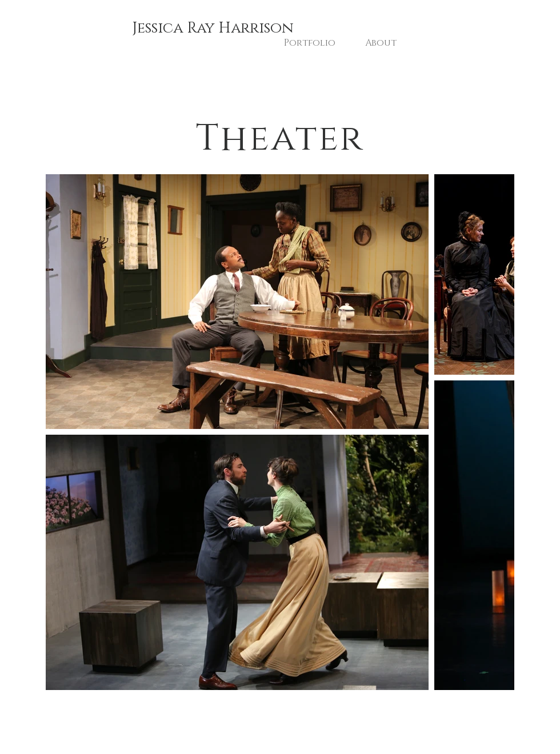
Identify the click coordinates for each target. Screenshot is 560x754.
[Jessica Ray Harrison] (213, 29)
